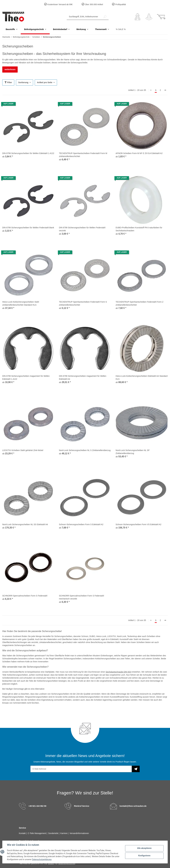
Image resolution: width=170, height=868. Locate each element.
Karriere (64, 833)
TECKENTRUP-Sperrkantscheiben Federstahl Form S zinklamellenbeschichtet (83, 303)
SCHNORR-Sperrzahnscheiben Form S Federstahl (25, 596)
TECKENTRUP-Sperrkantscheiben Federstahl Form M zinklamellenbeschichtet (83, 155)
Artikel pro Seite (45, 82)
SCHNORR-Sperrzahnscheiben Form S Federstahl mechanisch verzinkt (82, 597)
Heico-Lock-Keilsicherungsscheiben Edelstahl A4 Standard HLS (142, 377)
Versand (51, 864)
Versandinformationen (79, 833)
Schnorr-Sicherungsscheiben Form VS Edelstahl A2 (138, 524)
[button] (138, 17)
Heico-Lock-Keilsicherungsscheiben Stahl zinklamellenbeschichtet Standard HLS (21, 303)
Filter (8, 82)
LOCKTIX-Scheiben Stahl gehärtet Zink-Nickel (23, 450)
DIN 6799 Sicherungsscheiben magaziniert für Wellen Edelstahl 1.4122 (26, 377)
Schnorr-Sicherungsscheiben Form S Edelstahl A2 (81, 524)
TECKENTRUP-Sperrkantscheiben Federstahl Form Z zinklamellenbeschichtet (139, 303)
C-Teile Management (37, 833)
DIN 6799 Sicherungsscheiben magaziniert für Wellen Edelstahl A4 (83, 377)
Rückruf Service (82, 806)
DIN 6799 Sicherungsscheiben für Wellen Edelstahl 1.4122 (28, 153)
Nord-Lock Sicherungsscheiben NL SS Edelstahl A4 (25, 524)
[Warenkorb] (161, 17)
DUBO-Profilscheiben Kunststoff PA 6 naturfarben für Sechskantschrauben (139, 229)
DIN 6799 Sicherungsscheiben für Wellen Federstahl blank (28, 228)
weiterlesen (10, 69)
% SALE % (121, 29)
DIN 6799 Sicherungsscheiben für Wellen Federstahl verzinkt (82, 229)
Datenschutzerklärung (42, 859)
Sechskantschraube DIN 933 (118, 672)
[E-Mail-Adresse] (81, 769)
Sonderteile (54, 833)
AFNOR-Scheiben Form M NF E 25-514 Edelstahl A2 (139, 153)
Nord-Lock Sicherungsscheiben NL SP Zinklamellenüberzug (133, 452)
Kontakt (23, 833)
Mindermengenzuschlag (67, 864)
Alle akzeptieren (144, 848)
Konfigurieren (144, 856)
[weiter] (165, 90)
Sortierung (23, 82)
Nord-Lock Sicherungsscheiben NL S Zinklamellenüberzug (85, 450)
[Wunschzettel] (149, 17)
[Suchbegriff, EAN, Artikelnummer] (84, 17)
